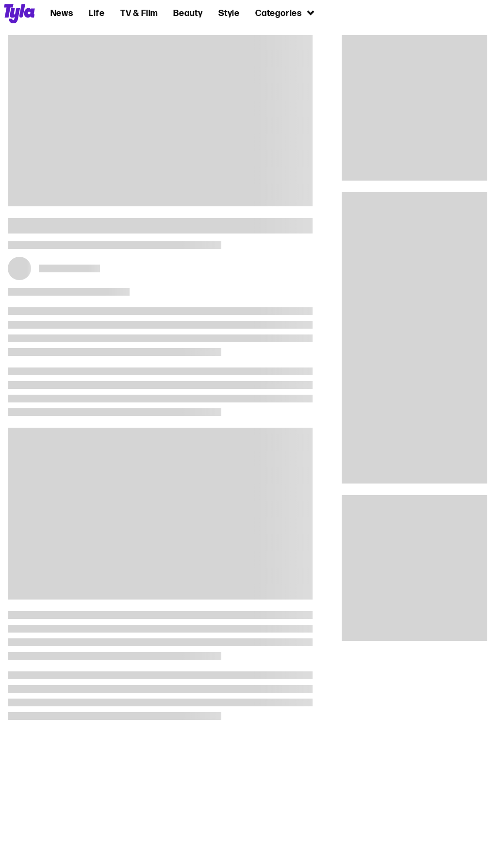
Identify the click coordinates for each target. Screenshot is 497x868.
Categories (285, 13)
